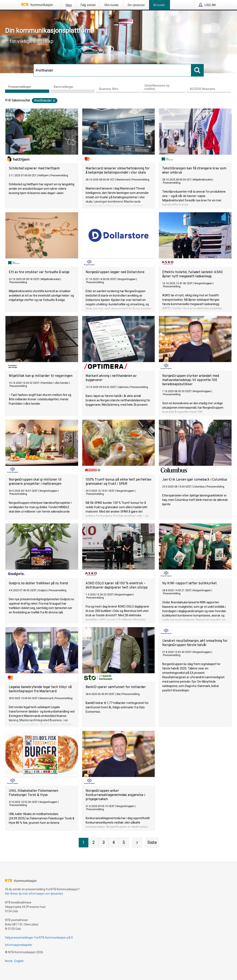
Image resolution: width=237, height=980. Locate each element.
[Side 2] (94, 843)
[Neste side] (137, 843)
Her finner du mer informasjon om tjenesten (34, 894)
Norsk (9, 961)
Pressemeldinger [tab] (20, 87)
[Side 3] (104, 843)
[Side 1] (84, 843)
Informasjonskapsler (19, 945)
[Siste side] (152, 843)
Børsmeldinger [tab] (64, 87)
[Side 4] (114, 843)
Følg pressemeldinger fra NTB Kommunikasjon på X (39, 938)
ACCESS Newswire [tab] (203, 89)
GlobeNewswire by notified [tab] (157, 87)
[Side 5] (124, 843)
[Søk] (112, 70)
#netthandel (45, 100)
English (19, 961)
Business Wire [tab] (109, 89)
